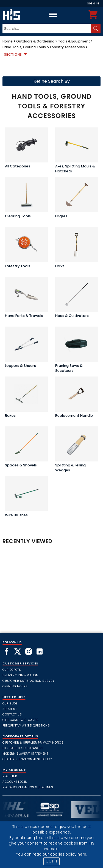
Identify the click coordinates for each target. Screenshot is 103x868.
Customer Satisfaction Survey (28, 681)
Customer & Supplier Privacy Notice (33, 743)
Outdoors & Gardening (35, 41)
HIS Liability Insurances (23, 748)
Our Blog (10, 703)
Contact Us (12, 715)
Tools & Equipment (74, 41)
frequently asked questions (26, 726)
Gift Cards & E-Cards (20, 720)
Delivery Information (20, 675)
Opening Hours (15, 686)
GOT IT (51, 861)
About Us (10, 709)
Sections (13, 54)
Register (10, 776)
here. (82, 854)
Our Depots (12, 670)
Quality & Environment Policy (27, 759)
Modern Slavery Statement (25, 754)
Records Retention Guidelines (28, 787)
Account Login (15, 782)
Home (8, 41)
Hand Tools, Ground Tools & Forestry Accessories (44, 47)
